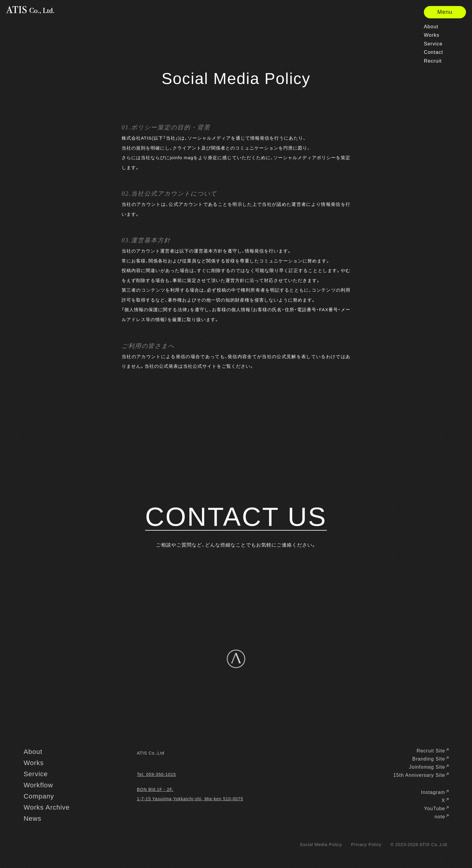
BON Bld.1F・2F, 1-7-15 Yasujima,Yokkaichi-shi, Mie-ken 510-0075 (190, 794)
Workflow (38, 785)
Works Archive (47, 808)
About (431, 27)
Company (39, 796)
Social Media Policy (321, 845)
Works (432, 35)
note (441, 817)
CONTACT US (236, 517)
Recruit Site (433, 751)
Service (433, 44)
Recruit (433, 61)
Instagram (435, 792)
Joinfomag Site (429, 767)
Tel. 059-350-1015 (157, 774)
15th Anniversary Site (421, 775)
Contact (433, 53)
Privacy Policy (366, 845)
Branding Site (430, 759)
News (32, 819)
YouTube (436, 809)
